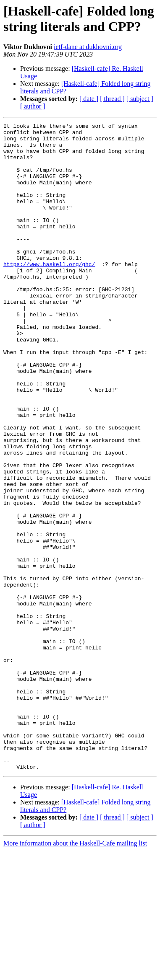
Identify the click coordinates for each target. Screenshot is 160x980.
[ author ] (33, 106)
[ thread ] (112, 99)
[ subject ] (140, 99)
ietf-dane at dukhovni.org (88, 47)
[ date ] (89, 99)
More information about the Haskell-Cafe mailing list (75, 973)
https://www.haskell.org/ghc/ (49, 293)
